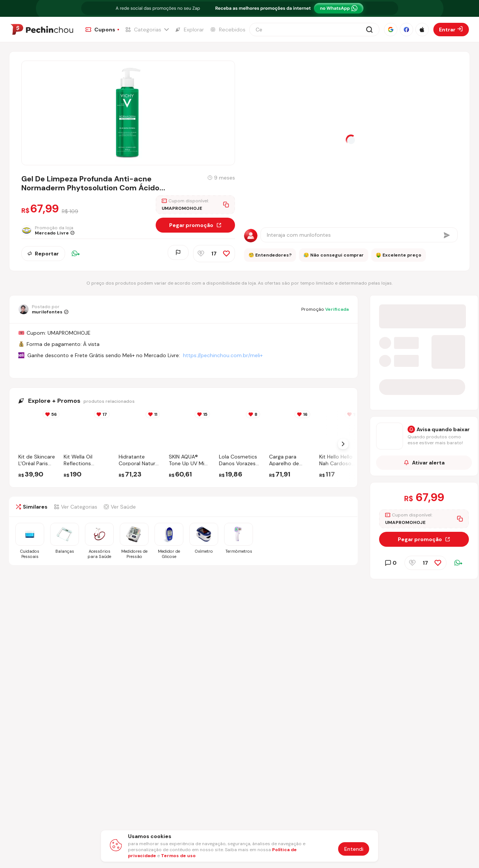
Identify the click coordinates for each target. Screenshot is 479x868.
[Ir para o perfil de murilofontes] (43, 309)
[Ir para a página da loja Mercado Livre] (50, 232)
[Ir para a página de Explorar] (189, 30)
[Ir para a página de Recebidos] (228, 30)
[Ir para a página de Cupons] (102, 30)
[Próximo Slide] (343, 444)
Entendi (354, 849)
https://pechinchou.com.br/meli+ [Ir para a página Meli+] (223, 355)
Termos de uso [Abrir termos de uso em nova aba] (178, 856)
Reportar (43, 254)
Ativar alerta (424, 464)
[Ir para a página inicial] (42, 30)
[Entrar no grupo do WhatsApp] (424, 395)
